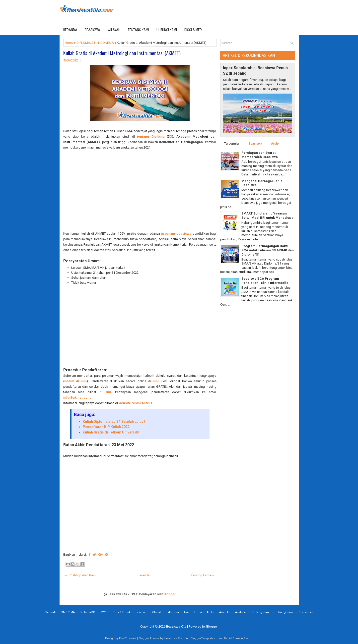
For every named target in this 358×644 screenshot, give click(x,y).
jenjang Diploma (151, 136)
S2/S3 (104, 612)
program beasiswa (176, 234)
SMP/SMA (68, 612)
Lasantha (170, 638)
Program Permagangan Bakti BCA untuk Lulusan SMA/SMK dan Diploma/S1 (268, 250)
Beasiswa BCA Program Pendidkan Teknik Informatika (265, 281)
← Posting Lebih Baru (80, 575)
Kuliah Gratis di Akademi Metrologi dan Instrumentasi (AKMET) (122, 53)
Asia (187, 612)
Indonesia (172, 612)
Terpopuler (232, 144)
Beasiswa (255, 144)
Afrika (211, 612)
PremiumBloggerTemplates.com (200, 638)
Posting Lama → (203, 575)
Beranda (70, 30)
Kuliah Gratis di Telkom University (111, 432)
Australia (241, 612)
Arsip (275, 144)
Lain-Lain (141, 612)
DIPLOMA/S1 (86, 43)
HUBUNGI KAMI (167, 30)
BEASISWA (92, 30)
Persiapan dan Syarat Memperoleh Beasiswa (260, 155)
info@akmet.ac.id (77, 398)
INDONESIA (106, 43)
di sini (153, 381)
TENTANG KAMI (138, 30)
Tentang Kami (260, 612)
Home (69, 43)
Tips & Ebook (122, 612)
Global (156, 612)
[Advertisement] (140, 191)
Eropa (198, 612)
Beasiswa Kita (176, 626)
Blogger (170, 594)
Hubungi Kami (284, 612)
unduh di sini (75, 381)
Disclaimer (306, 612)
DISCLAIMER (193, 30)
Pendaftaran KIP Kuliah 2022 (106, 427)
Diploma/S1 (88, 612)
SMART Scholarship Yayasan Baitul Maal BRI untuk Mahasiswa (267, 215)
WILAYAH (114, 30)
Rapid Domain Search (239, 638)
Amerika (225, 612)
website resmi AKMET (136, 403)
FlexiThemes (128, 638)
